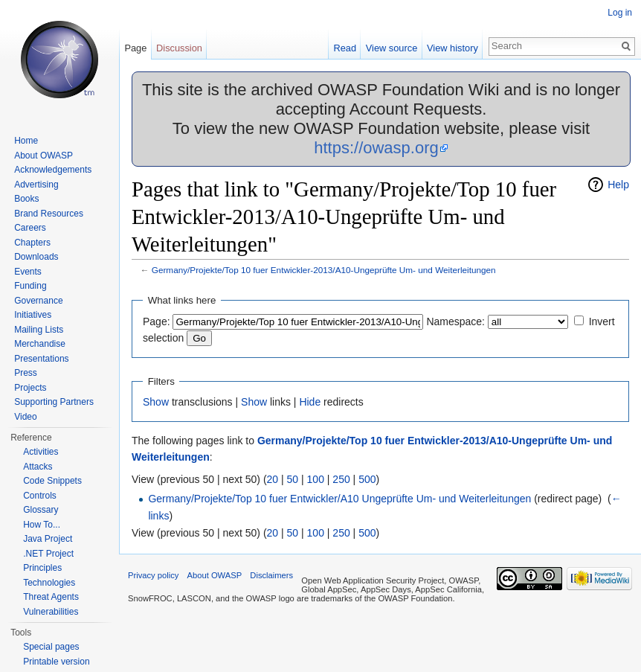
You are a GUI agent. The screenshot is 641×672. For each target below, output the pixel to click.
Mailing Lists (39, 330)
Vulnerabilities (51, 612)
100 (316, 479)
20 (273, 479)
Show (156, 402)
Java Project (48, 539)
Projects (30, 388)
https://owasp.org (376, 148)
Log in (620, 13)
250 (341, 479)
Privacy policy (153, 575)
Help (618, 185)
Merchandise (40, 344)
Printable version (56, 662)
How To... (42, 525)
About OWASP (44, 156)
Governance (38, 301)
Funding (30, 286)
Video (25, 417)
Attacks (38, 467)
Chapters (32, 243)
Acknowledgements (53, 170)
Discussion (179, 48)
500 (367, 479)
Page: (157, 321)
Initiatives (33, 315)
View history (452, 48)
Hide (310, 402)
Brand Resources (49, 214)
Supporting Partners (54, 402)
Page (135, 48)
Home (26, 141)
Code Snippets (52, 481)
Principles (42, 568)
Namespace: (455, 321)
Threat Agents (51, 597)
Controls (40, 496)
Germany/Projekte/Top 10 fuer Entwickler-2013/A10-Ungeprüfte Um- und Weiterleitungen (324, 270)
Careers (30, 228)
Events (28, 272)
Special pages (51, 647)
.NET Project (48, 554)
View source (392, 48)
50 (293, 479)
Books (26, 199)
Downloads (36, 257)
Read (345, 48)
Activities (41, 452)
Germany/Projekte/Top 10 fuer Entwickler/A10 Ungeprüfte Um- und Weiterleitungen (339, 499)
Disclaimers (271, 575)
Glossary (41, 510)
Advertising (36, 185)
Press (26, 373)
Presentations (41, 359)
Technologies (49, 583)
